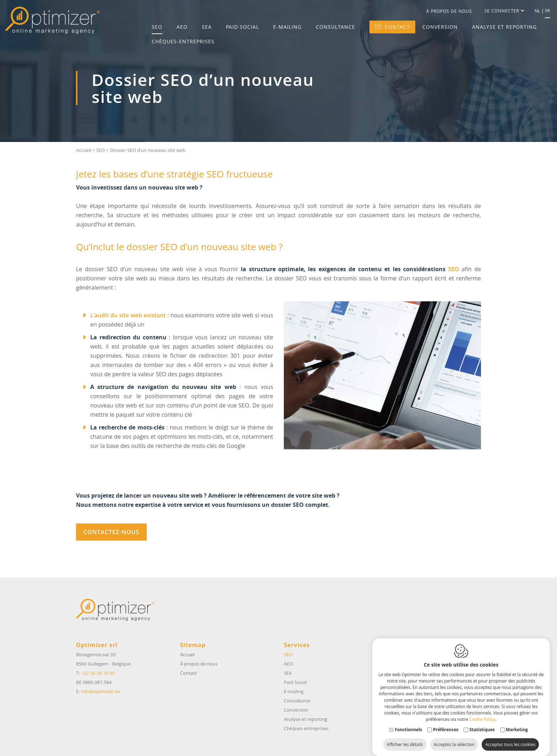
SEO (157, 27)
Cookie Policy (482, 712)
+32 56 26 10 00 (98, 673)
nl (537, 11)
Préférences (446, 722)
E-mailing (287, 27)
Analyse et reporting (504, 27)
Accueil (84, 150)
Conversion (440, 27)
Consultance (336, 27)
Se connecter (504, 11)
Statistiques (482, 722)
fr (547, 11)
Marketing (517, 722)
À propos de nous (449, 11)
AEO (182, 27)
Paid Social (242, 27)
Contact (392, 27)
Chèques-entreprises (183, 42)
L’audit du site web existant (128, 315)
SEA (207, 27)
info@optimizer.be (101, 691)
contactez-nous (111, 532)
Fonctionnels (408, 722)
